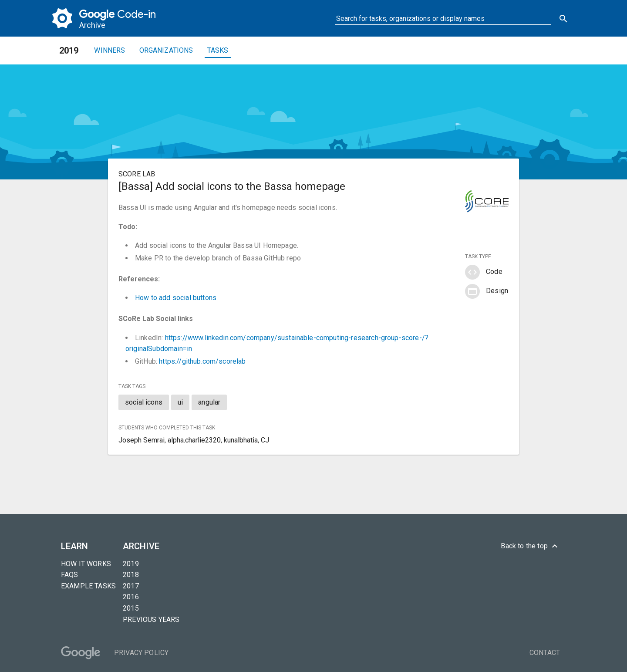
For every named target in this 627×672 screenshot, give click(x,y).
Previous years (151, 620)
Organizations (166, 50)
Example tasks (88, 586)
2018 (131, 575)
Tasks (218, 50)
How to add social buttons (176, 298)
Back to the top (530, 546)
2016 (131, 597)
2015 (131, 608)
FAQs (70, 575)
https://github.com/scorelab (202, 361)
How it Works (86, 564)
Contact (545, 653)
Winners (110, 50)
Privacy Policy (141, 653)
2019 (131, 564)
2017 (131, 586)
